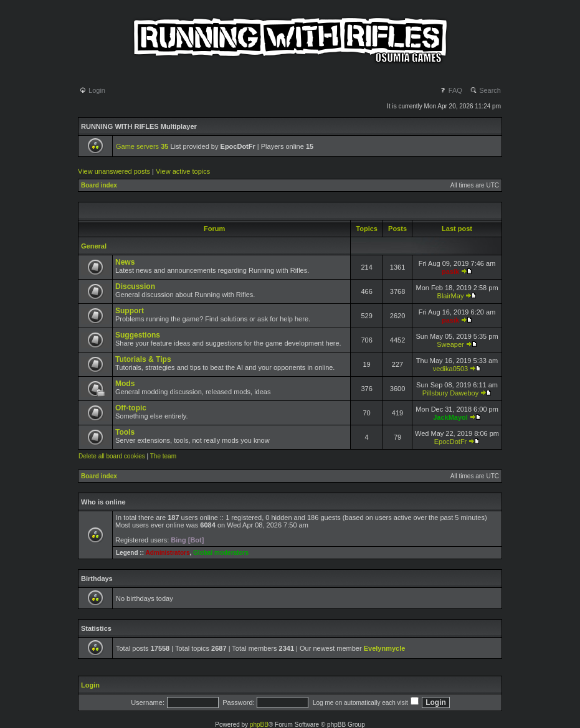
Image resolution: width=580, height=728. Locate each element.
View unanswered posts (114, 171)
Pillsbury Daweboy (450, 393)
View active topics (183, 171)
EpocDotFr (451, 442)
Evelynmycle (385, 648)
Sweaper (450, 344)
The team (163, 456)
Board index (99, 185)
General (94, 246)
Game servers (142, 146)
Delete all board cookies (112, 456)
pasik (450, 272)
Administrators (167, 553)
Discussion (135, 286)
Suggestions (138, 335)
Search (485, 90)
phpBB (259, 725)
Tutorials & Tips (143, 359)
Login (92, 90)
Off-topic (131, 408)
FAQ (451, 90)
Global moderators (221, 553)
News (125, 262)
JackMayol (450, 417)
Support (130, 311)
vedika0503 (450, 369)
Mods (125, 384)
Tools (125, 432)
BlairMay (451, 296)
